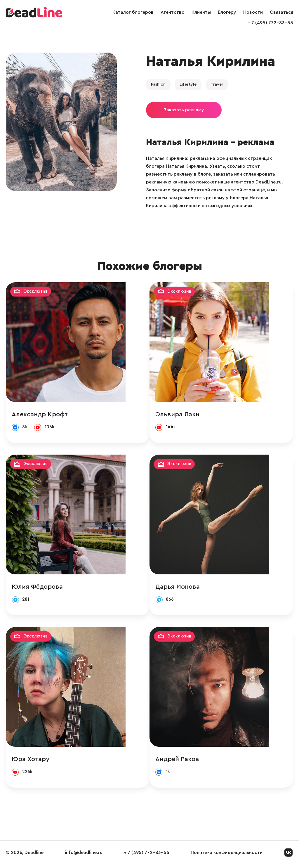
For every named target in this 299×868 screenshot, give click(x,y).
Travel (217, 84)
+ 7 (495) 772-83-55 (270, 23)
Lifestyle (188, 84)
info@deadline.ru (84, 856)
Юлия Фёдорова (37, 588)
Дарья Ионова (201, 588)
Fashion (158, 84)
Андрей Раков (201, 762)
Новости (253, 12)
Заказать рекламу (184, 110)
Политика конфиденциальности (227, 856)
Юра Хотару (31, 762)
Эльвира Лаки (201, 415)
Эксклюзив (36, 292)
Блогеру (227, 12)
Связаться (281, 12)
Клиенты (201, 12)
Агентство (173, 12)
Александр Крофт (40, 415)
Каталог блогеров (133, 12)
